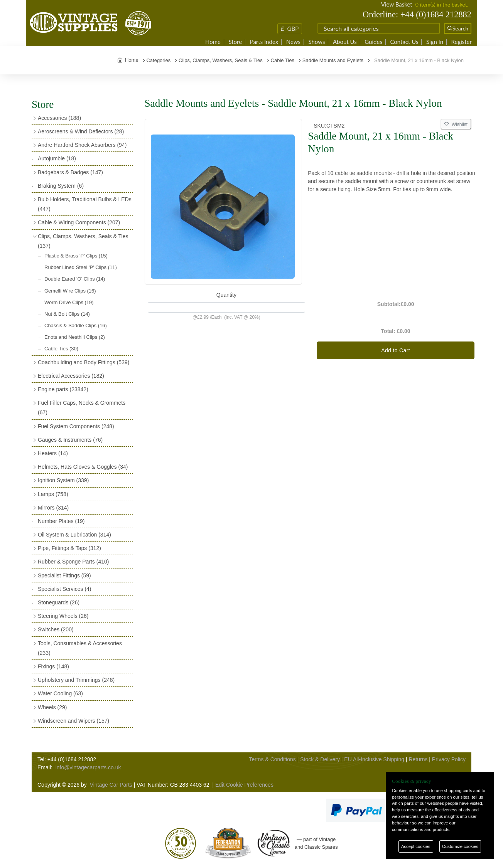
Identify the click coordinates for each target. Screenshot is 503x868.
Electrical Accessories (71, 376)
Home (213, 42)
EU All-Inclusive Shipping (374, 759)
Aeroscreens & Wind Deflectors (81, 131)
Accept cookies (416, 846)
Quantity (226, 295)
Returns (418, 759)
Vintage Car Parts (111, 785)
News (293, 42)
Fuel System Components (76, 426)
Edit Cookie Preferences (244, 785)
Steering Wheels (63, 616)
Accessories (59, 118)
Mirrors (53, 508)
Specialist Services (65, 589)
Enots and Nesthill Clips (75, 337)
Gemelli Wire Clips (70, 291)
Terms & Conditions (272, 759)
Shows (316, 42)
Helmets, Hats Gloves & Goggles (83, 467)
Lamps (53, 494)
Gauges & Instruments (70, 440)
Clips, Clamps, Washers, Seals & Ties (83, 241)
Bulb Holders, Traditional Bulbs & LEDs (85, 204)
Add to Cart (396, 350)
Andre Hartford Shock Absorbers (82, 145)
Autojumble (57, 158)
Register (462, 42)
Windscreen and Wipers (73, 721)
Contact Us (404, 42)
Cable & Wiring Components (79, 222)
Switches (56, 629)
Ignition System (63, 480)
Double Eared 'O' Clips (75, 279)
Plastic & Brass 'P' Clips (76, 256)
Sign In (435, 42)
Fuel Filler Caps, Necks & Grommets (82, 408)
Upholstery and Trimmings (76, 680)
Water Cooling (60, 693)
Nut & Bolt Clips (67, 314)
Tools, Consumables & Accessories (80, 648)
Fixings (53, 666)
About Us (345, 42)
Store (235, 42)
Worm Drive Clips (69, 302)
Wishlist (456, 124)
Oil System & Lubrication (74, 535)
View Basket (397, 4)
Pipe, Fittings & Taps (69, 548)
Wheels (52, 707)
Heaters (53, 453)
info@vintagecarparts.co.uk (88, 767)
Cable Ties (61, 349)
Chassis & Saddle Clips (76, 325)
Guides (373, 42)
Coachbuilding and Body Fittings (84, 362)
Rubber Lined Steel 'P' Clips (81, 267)
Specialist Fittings (64, 575)
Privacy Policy (449, 759)
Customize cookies (460, 846)
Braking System (61, 186)
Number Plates (61, 521)
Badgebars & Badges (70, 172)
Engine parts (63, 389)
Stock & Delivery (320, 759)
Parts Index (264, 42)
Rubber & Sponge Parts (73, 562)
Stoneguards (59, 602)
